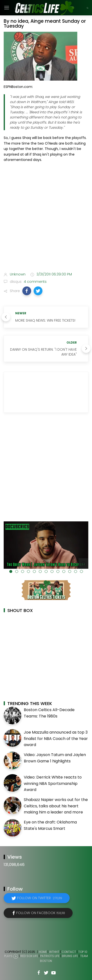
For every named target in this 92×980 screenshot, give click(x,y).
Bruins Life (70, 956)
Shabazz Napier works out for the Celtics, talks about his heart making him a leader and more (56, 806)
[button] (27, 291)
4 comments (35, 282)
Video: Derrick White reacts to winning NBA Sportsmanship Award (53, 783)
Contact (69, 952)
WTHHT (54, 952)
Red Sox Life (29, 956)
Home (43, 952)
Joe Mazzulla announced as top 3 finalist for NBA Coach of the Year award (56, 738)
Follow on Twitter (40, 898)
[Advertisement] (46, 218)
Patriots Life (50, 956)
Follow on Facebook (41, 913)
